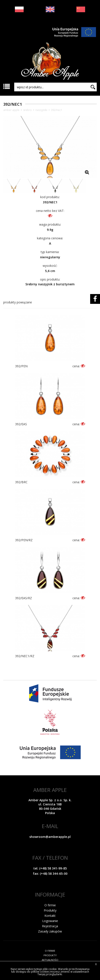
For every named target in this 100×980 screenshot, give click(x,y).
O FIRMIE (50, 951)
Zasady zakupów (50, 931)
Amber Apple (11, 110)
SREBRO (27, 110)
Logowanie (50, 921)
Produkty (50, 910)
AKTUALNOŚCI (50, 960)
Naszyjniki (41, 110)
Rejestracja (50, 926)
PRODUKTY (50, 955)
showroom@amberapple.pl (50, 837)
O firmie (50, 905)
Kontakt (50, 916)
